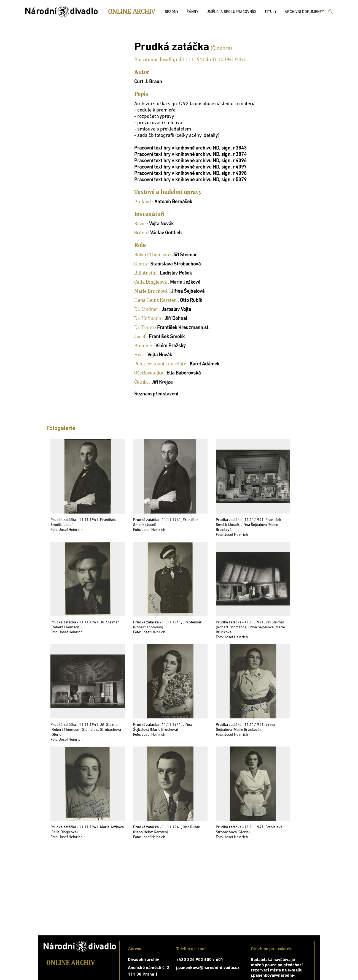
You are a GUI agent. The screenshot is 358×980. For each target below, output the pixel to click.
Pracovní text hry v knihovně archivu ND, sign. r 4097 (190, 167)
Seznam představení (156, 394)
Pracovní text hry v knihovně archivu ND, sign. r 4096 (190, 161)
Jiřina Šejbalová (188, 291)
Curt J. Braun (148, 82)
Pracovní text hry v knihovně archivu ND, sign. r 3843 (190, 148)
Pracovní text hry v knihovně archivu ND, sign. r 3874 (190, 155)
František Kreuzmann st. (183, 328)
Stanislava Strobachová (175, 264)
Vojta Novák (161, 224)
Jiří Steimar (185, 255)
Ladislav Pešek (176, 273)
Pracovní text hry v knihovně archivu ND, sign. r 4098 (190, 174)
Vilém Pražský (171, 346)
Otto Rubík (191, 301)
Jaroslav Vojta (176, 310)
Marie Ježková (185, 282)
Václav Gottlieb (166, 233)
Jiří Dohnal (176, 319)
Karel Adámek (204, 364)
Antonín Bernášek (173, 202)
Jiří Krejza (162, 382)
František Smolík (167, 337)
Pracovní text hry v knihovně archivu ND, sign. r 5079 (190, 180)
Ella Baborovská (184, 373)
